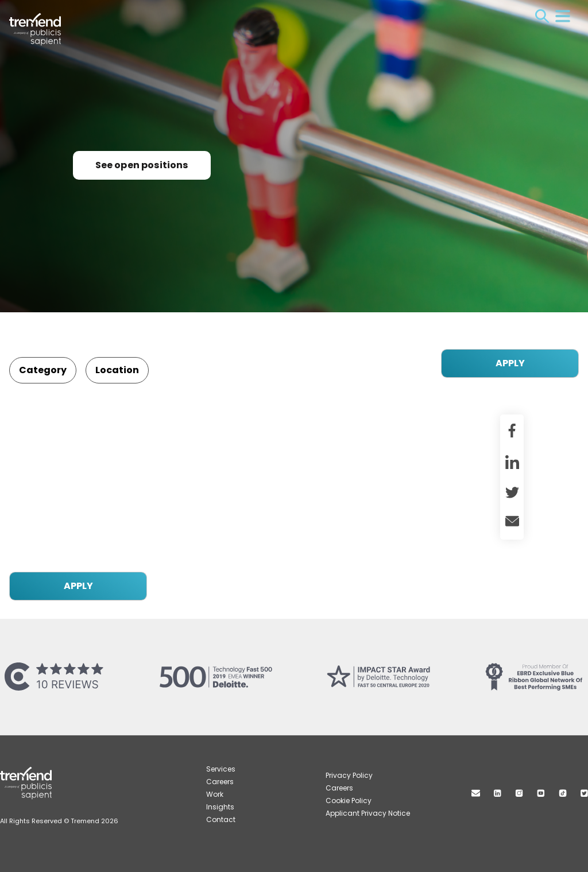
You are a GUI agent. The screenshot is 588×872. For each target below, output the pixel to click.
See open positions (142, 165)
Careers (220, 782)
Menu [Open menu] (563, 16)
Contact (221, 819)
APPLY (510, 363)
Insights (220, 807)
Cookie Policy (349, 801)
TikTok (563, 793)
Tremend (41, 18)
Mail (476, 793)
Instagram (519, 793)
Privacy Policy (349, 775)
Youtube (541, 793)
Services (221, 769)
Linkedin (498, 793)
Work (215, 794)
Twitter (584, 793)
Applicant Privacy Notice (368, 813)
